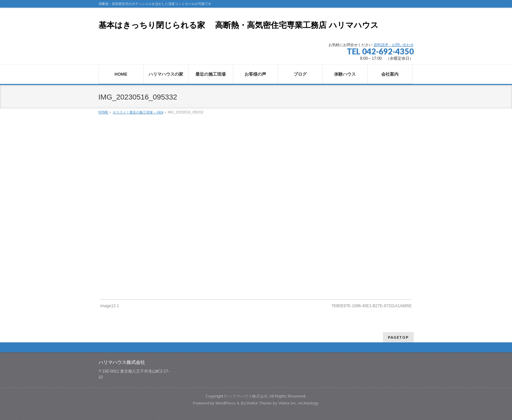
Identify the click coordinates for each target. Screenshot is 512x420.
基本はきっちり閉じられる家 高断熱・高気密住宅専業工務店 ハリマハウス (239, 25)
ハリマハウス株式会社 (248, 396)
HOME (104, 112)
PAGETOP (398, 337)
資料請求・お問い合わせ (394, 45)
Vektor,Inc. (288, 403)
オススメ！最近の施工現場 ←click (138, 112)
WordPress (226, 403)
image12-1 (110, 306)
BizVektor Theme (256, 403)
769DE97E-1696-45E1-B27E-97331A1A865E (372, 306)
